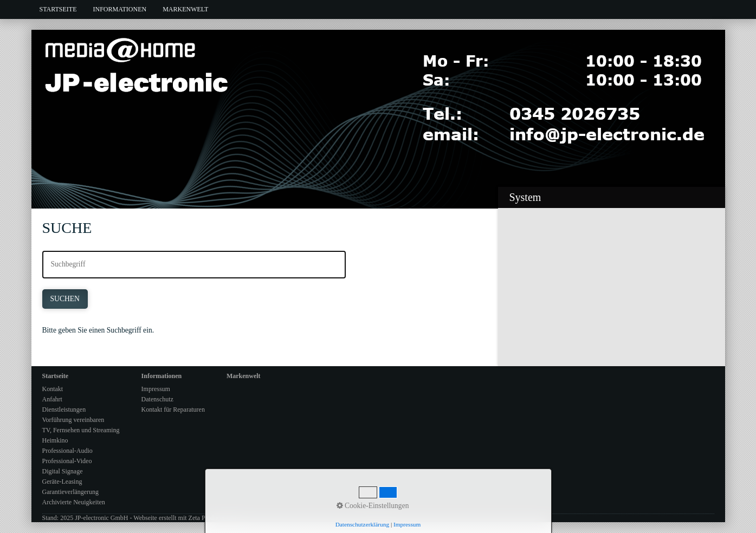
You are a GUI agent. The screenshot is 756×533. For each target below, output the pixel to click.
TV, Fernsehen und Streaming (81, 430)
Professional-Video (67, 461)
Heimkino (55, 440)
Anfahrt (52, 399)
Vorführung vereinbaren (73, 420)
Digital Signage (63, 471)
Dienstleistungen (64, 409)
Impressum (156, 389)
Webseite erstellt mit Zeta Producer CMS (187, 518)
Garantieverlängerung (71, 492)
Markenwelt (185, 9)
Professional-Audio (67, 451)
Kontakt (53, 389)
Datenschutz (157, 399)
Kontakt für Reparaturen (173, 409)
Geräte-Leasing (62, 482)
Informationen (119, 9)
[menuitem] (58, 9)
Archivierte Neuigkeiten (74, 502)
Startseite (58, 9)
